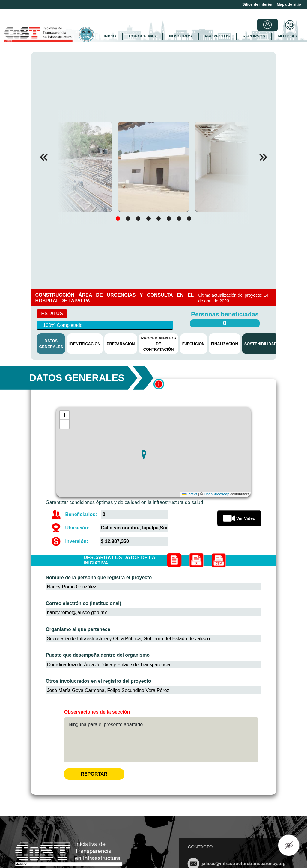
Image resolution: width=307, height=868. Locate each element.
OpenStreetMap (217, 494)
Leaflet (190, 494)
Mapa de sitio (289, 4)
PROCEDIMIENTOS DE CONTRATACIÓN (158, 344)
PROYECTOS (217, 36)
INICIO (110, 36)
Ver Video (239, 518)
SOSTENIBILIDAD (261, 344)
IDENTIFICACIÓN (85, 344)
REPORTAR (94, 774)
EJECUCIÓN (194, 344)
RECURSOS (254, 36)
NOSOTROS (180, 36)
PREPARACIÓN (121, 344)
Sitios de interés (257, 4)
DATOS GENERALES (51, 344)
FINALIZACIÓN (225, 344)
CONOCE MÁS (142, 36)
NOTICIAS (288, 36)
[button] (263, 157)
